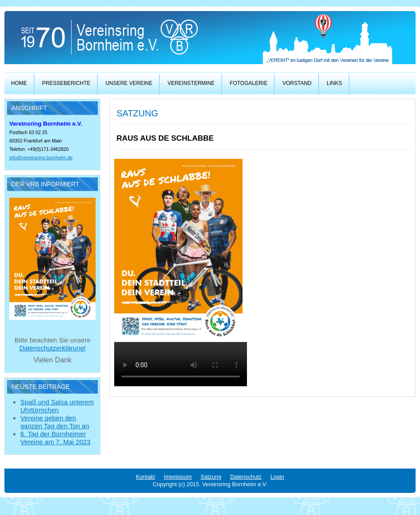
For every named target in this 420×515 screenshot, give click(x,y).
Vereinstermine (191, 83)
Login (277, 477)
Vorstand (297, 83)
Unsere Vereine (129, 83)
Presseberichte (66, 83)
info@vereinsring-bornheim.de (41, 158)
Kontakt (145, 477)
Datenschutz (246, 477)
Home (19, 83)
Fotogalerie (249, 83)
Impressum (178, 477)
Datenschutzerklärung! (53, 348)
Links (334, 83)
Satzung (211, 477)
